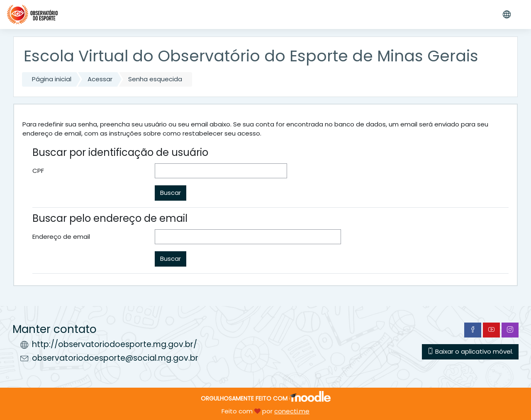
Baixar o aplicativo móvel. (470, 351)
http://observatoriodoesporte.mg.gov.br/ (114, 344)
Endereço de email (61, 237)
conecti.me (292, 411)
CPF (38, 171)
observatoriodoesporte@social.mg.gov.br (115, 358)
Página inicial (52, 79)
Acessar (100, 79)
